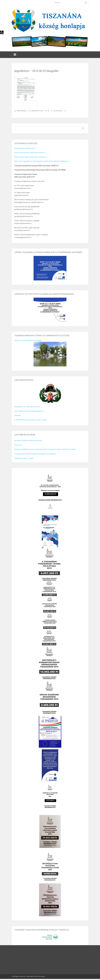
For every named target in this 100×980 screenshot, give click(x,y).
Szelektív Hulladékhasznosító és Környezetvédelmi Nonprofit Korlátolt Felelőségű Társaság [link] (45, 449)
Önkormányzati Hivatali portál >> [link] (25, 148)
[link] (2, 32)
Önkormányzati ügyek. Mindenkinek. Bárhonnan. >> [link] (31, 157)
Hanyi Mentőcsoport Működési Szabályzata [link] (29, 411)
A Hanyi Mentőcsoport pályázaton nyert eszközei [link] (31, 420)
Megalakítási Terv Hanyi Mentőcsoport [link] (27, 407)
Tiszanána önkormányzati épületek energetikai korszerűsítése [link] (35, 454)
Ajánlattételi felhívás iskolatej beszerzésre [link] (28, 440)
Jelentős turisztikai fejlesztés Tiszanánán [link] (28, 340)
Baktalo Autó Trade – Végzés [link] (24, 458)
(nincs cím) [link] (18, 445)
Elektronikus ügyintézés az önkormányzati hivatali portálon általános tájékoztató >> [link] (42, 161)
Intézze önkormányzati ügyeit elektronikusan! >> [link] (30, 153)
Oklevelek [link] (18, 415)
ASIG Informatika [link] (40, 976)
